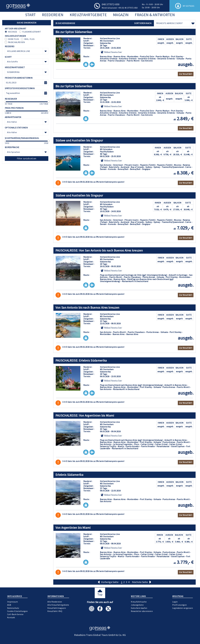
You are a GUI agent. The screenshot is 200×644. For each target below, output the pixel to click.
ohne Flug (13, 39)
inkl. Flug (29, 39)
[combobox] (27, 51)
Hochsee (13, 32)
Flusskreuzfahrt (32, 32)
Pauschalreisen (16, 42)
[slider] (5, 102)
